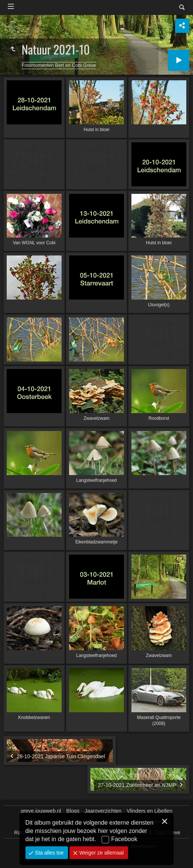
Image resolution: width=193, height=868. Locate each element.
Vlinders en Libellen (149, 811)
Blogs (73, 811)
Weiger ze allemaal (101, 853)
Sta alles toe (49, 853)
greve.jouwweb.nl (41, 811)
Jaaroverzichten (103, 811)
